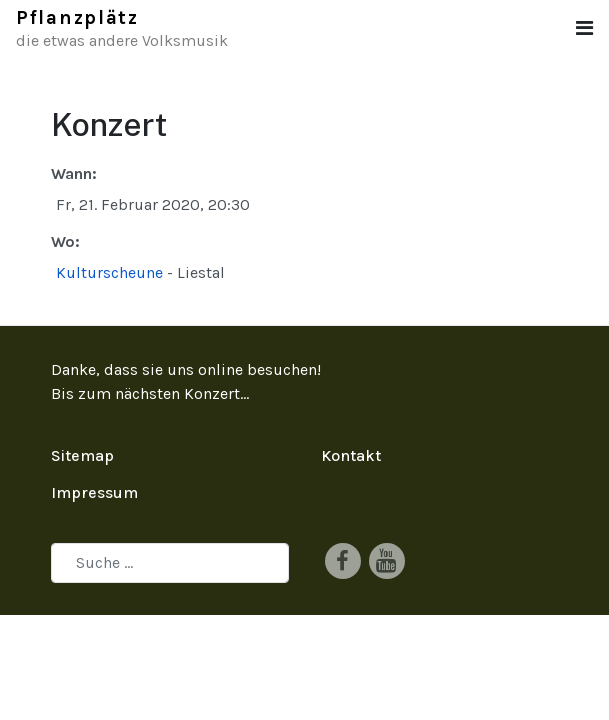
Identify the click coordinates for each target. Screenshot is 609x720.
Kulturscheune (109, 272)
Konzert (212, 393)
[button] (584, 28)
